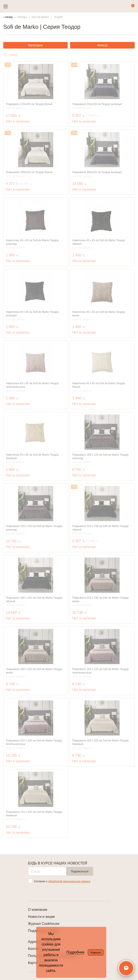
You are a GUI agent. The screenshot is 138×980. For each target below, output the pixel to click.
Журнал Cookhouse (44, 924)
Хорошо (96, 952)
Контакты (36, 949)
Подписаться (80, 871)
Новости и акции (42, 917)
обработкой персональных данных (69, 881)
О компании (38, 910)
